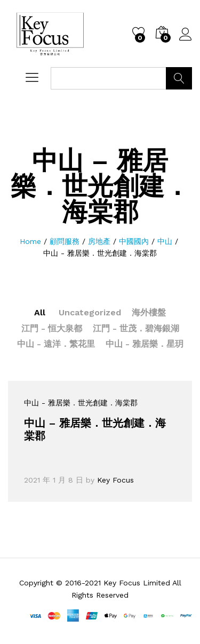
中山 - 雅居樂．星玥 (145, 344)
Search (179, 78)
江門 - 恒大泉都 (52, 328)
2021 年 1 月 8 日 (54, 480)
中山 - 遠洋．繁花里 (56, 344)
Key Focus (115, 480)
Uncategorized (90, 312)
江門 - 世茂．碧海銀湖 (136, 328)
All (40, 312)
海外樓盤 (149, 312)
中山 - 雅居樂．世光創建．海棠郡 (81, 403)
